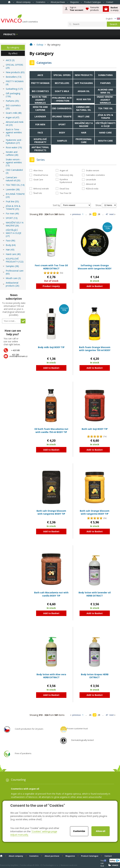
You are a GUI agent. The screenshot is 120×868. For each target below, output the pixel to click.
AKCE (40, 75)
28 (99, 214)
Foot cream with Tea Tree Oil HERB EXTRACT (51, 267)
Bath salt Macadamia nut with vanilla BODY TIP (51, 594)
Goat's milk (62, 91)
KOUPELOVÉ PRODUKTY (40, 141)
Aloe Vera (38, 170)
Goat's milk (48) (14, 113)
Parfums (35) (12, 101)
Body (62, 133)
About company (23, 2)
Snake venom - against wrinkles (105, 100)
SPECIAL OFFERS (62, 75)
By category (13, 47)
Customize (79, 831)
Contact (110, 2)
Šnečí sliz (38, 193)
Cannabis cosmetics (95, 175)
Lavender (40, 116)
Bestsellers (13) (14, 77)
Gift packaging (84, 83)
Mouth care (105, 141)
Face (40, 133)
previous (77, 214)
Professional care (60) (15, 272)
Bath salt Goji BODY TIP (95, 429)
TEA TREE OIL (105, 108)
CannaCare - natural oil (84, 108)
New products (84, 75)
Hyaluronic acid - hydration (62, 99)
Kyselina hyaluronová (66, 181)
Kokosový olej (66, 175)
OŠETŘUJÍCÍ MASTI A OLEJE (105, 125)
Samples (62, 141)
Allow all (100, 831)
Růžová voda (92, 189)
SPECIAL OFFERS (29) (14, 66)
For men (40, 124)
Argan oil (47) (12, 117)
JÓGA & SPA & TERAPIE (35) (13, 207)
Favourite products (95, 9)
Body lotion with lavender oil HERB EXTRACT (95, 594)
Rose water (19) (14, 147)
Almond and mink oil (105, 91)
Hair (84, 133)
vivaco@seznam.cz (18, 356)
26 (90, 214)
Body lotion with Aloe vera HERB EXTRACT (51, 676)
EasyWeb (14, 865)
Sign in (77, 9)
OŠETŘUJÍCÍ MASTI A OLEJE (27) (14, 233)
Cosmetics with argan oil (25, 789)
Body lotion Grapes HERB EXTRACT (95, 676)
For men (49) (12, 213)
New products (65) (15, 72)
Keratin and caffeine (40, 108)
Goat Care (38, 180)
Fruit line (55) (12, 201)
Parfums (105, 83)
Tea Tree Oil (65, 193)
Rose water (84, 99)
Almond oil (91, 184)
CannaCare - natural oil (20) (13, 179)
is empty (115, 9)
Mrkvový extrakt (41, 189)
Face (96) (10, 241)
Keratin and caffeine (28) (12, 153)
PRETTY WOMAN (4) (15, 83)
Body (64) (11, 245)
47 (107, 214)
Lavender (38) (13, 189)
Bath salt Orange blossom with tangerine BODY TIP (51, 512)
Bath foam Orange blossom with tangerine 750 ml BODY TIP (95, 350)
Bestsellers (62, 83)
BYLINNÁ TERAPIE (62, 116)
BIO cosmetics (40, 91)
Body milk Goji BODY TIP (51, 347)
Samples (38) (12, 266)
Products (9, 34)
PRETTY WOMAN (40, 83)
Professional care (84, 141)
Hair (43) (10, 250)
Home (9, 2)
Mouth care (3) (13, 278)
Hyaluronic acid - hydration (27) (14, 141)
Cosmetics (41, 2)
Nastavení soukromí (69, 865)
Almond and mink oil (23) (15, 123)
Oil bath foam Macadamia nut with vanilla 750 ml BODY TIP (51, 430)
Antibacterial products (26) (12, 284)
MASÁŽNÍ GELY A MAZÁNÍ (84, 125)
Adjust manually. (19, 835)
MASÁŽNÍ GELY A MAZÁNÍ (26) (15, 224)
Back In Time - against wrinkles (40, 100)
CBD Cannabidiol (62, 108)
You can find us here (102, 860)
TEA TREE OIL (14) (15, 185)
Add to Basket (95, 286)
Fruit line (84, 116)
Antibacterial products (40, 149)
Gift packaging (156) (13, 95)
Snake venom (92, 170)
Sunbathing (105, 75)
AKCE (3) (10, 60)
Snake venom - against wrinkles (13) (14, 162)
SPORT (62, 124)
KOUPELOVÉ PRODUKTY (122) (15, 260)
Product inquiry (51, 286)
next (111, 214)
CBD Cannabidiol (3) (14, 171)
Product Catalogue (92, 2)
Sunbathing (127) (14, 89)
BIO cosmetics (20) (13, 107)
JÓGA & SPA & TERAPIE (105, 116)
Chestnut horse (41, 175)
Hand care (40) (13, 254)
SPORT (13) (12, 218)
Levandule (91, 180)
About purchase (58, 2)
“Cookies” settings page (44, 831)
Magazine (75, 2)
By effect (13, 53)
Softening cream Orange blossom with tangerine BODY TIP (95, 268)
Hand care (105, 133)
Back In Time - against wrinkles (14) (14, 132)
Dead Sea (64, 189)
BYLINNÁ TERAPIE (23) (15, 195)
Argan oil (84, 91)
